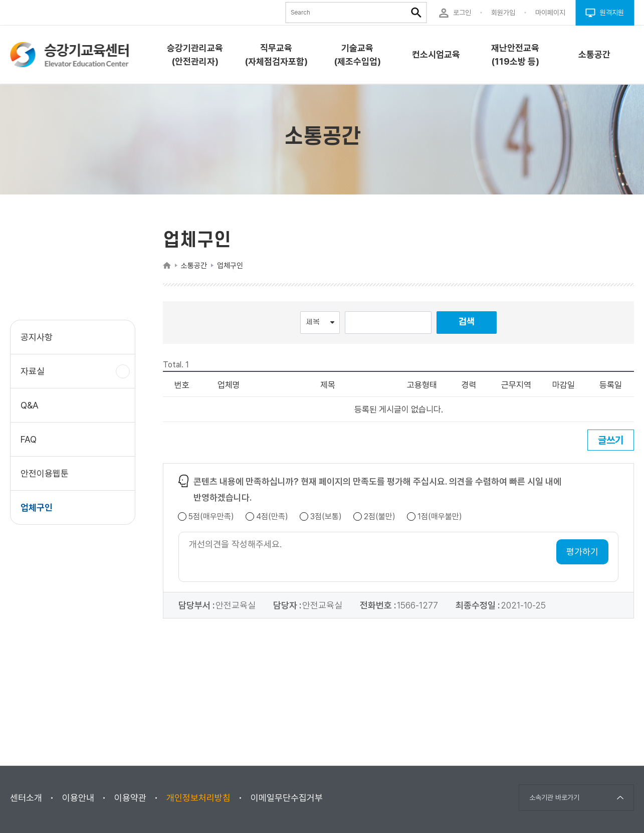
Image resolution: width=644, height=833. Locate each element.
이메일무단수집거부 (287, 798)
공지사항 (37, 337)
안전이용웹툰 (45, 473)
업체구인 (37, 507)
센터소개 (26, 798)
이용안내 (78, 798)
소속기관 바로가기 (554, 797)
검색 (467, 322)
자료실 (36, 376)
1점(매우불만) (440, 516)
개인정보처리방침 (198, 798)
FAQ (29, 439)
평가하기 (582, 552)
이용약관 (130, 798)
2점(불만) (380, 516)
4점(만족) (272, 516)
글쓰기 (611, 440)
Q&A (30, 405)
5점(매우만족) (211, 516)
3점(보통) (326, 516)
